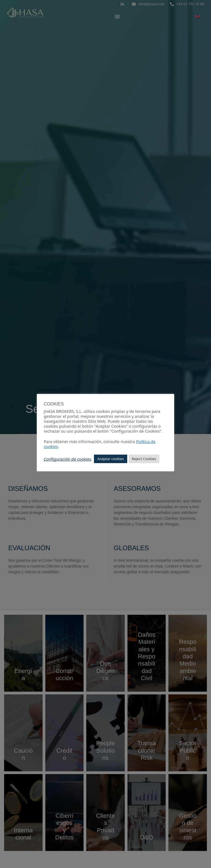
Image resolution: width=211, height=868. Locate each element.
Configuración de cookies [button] (67, 459)
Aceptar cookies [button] (110, 459)
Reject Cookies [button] (144, 459)
